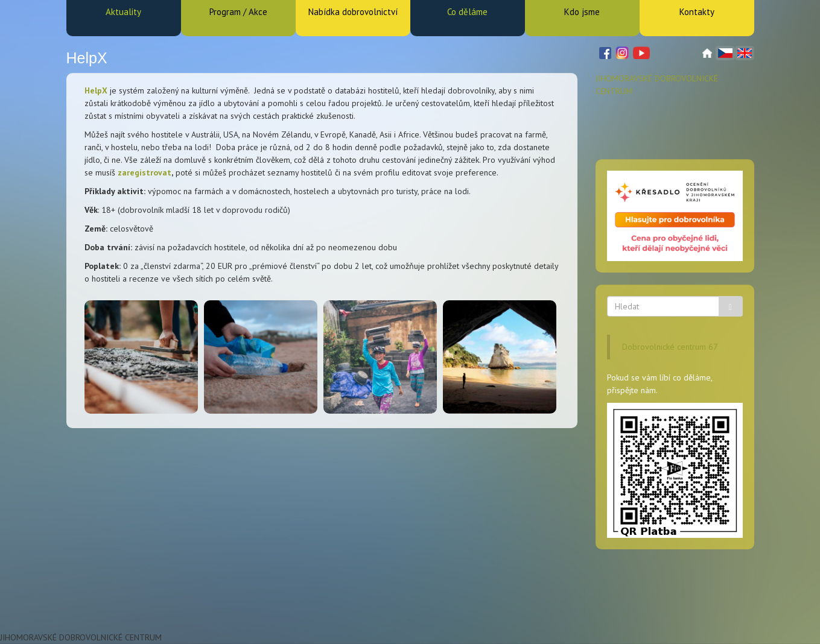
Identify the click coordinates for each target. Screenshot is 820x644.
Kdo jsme (582, 12)
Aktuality (123, 12)
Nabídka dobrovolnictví (353, 12)
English (745, 53)
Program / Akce (238, 12)
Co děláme (467, 12)
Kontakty (697, 12)
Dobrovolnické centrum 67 (670, 347)
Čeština (725, 53)
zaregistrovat (145, 172)
